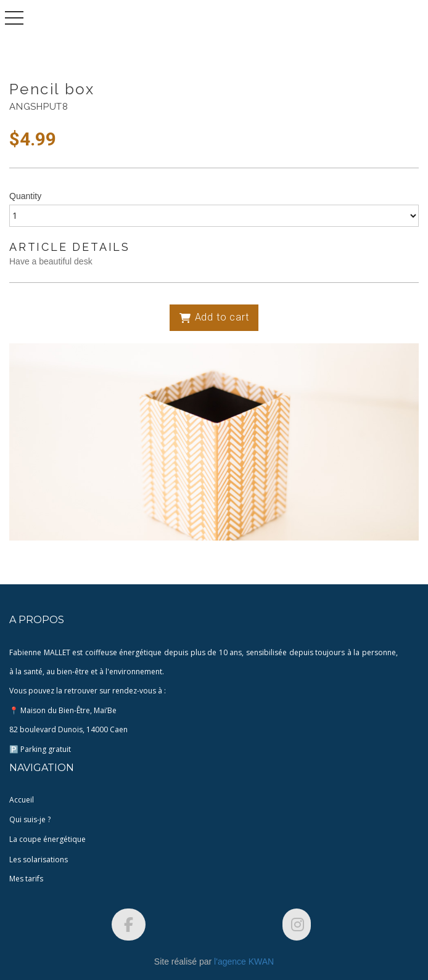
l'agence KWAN (244, 962)
